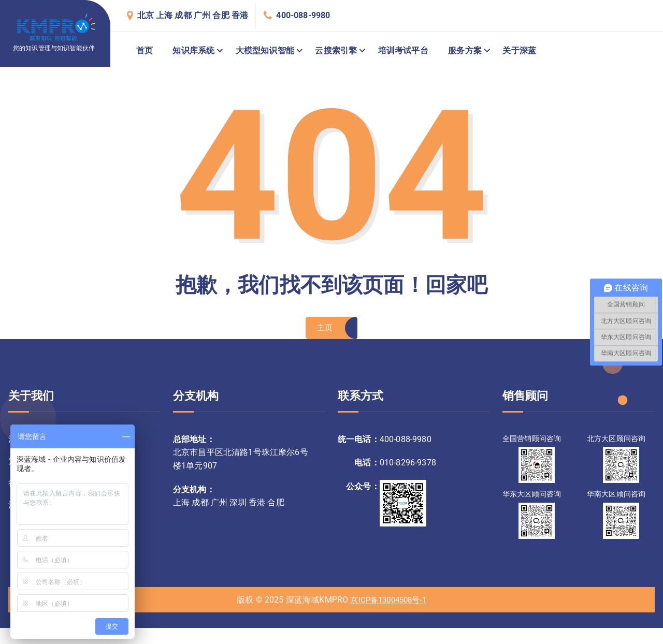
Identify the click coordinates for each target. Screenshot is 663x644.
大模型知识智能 (265, 50)
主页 (325, 330)
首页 (145, 50)
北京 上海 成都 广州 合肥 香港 (193, 15)
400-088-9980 (303, 15)
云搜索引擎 (336, 50)
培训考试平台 (403, 50)
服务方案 (465, 50)
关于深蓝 (519, 50)
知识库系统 (193, 50)
